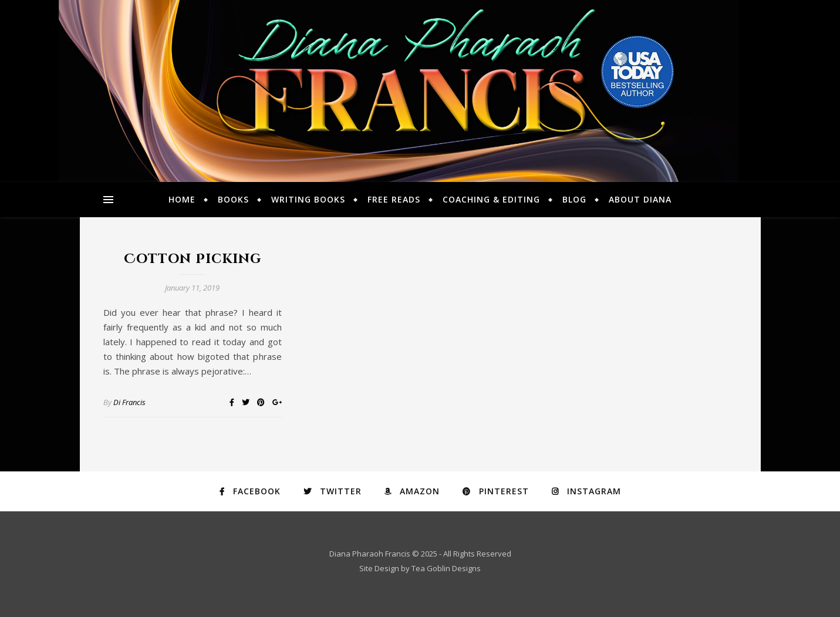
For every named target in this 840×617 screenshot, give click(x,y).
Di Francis (129, 402)
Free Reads (394, 199)
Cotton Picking (193, 259)
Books (233, 199)
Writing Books (308, 199)
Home (182, 199)
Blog (574, 199)
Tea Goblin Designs (446, 568)
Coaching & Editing (491, 199)
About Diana (640, 199)
